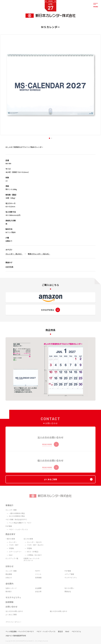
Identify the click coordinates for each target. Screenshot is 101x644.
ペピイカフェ (76, 635)
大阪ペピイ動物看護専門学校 (16, 639)
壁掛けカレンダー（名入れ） (39, 254)
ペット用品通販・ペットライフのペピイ (20, 635)
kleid (67, 635)
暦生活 (60, 635)
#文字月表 (9, 267)
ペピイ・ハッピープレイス (46, 635)
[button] (49, 138)
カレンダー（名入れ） (14, 254)
